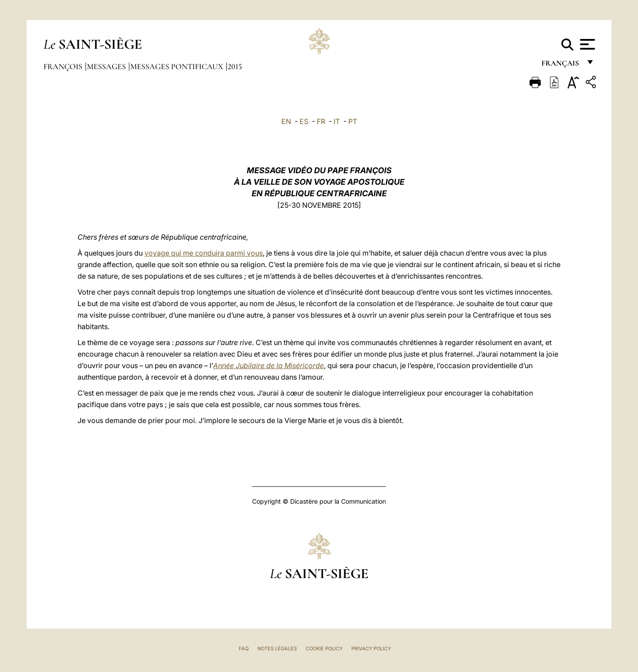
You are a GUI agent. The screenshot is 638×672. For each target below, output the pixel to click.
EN (286, 121)
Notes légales (277, 649)
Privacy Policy (371, 649)
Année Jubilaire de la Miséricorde (268, 365)
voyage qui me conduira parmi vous (204, 253)
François (64, 66)
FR (321, 121)
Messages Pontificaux (178, 66)
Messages (107, 66)
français (561, 65)
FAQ (244, 649)
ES (304, 121)
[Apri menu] (586, 44)
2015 (235, 66)
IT (337, 121)
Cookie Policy (324, 649)
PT (353, 121)
